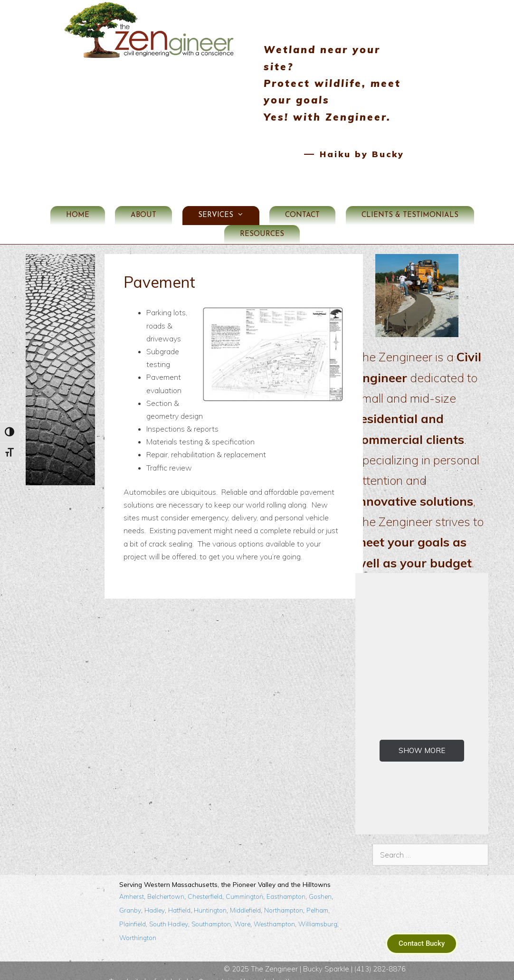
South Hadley (169, 907)
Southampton (211, 907)
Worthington (138, 921)
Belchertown (166, 880)
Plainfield (133, 907)
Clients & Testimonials (410, 199)
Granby (130, 893)
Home (78, 199)
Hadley (155, 893)
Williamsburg (318, 907)
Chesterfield (205, 880)
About (143, 199)
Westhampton (274, 907)
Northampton (284, 893)
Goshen (320, 880)
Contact (302, 199)
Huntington (210, 893)
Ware (242, 907)
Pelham (317, 893)
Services (229, 199)
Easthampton (286, 880)
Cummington (244, 880)
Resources (262, 218)
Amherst (132, 880)
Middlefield (245, 893)
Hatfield (179, 893)
